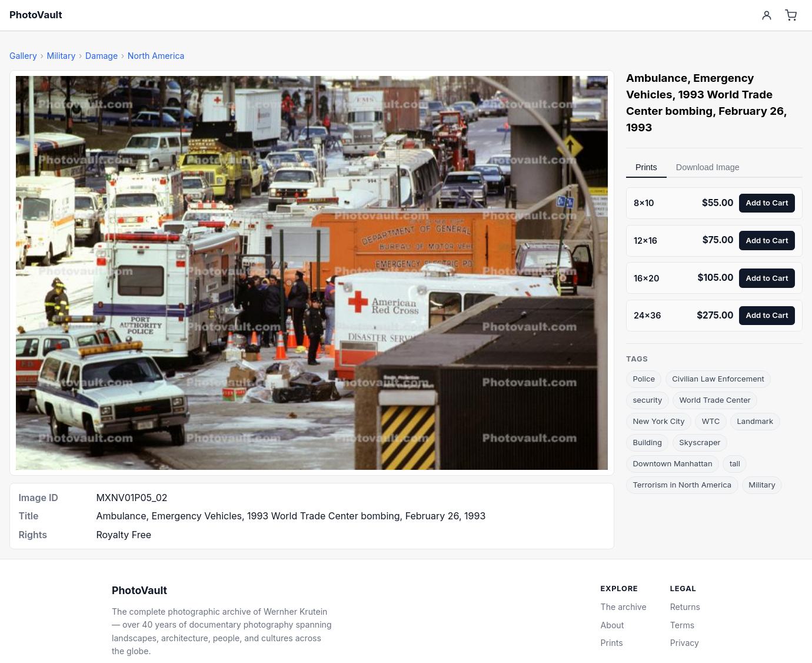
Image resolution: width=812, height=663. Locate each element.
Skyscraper (700, 442)
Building (647, 442)
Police (644, 379)
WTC (711, 421)
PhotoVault (36, 15)
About (613, 625)
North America (156, 56)
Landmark (755, 421)
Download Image (708, 167)
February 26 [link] (751, 111)
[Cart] (791, 16)
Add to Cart (767, 203)
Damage (101, 56)
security (647, 400)
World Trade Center (715, 400)
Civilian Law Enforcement (718, 379)
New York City (658, 421)
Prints (646, 167)
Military (61, 56)
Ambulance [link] (657, 78)
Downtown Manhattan (672, 463)
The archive (624, 607)
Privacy (685, 643)
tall (735, 463)
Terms (682, 625)
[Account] (766, 16)
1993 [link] (639, 127)
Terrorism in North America (682, 485)
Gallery (23, 56)
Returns (685, 607)
